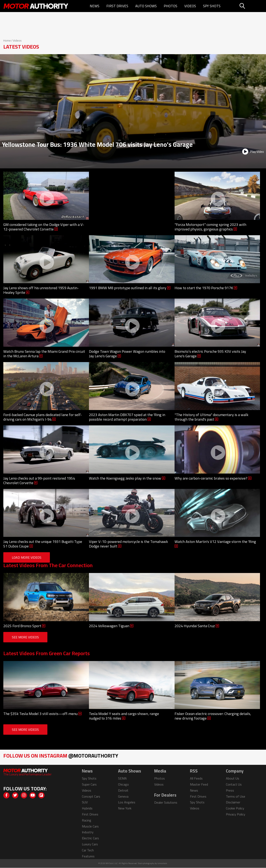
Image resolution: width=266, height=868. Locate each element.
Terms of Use (236, 796)
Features (88, 856)
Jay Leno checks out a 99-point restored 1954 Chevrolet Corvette (39, 481)
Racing (87, 820)
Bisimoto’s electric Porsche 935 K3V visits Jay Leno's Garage (210, 354)
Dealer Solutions (166, 802)
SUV (85, 802)
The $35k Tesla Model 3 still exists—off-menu (42, 714)
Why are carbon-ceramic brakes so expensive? (213, 478)
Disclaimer (233, 802)
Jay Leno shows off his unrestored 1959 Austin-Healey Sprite (41, 290)
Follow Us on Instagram (61, 756)
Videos (190, 6)
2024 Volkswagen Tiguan (111, 626)
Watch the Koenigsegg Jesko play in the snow (127, 478)
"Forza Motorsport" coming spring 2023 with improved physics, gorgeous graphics (210, 227)
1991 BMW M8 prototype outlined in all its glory (130, 288)
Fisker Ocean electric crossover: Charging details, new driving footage (213, 716)
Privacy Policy (236, 814)
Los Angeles (127, 802)
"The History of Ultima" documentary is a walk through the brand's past (211, 417)
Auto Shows (146, 6)
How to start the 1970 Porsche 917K (206, 288)
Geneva (123, 796)
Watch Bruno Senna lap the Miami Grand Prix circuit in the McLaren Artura (44, 354)
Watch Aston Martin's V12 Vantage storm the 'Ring (215, 543)
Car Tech (88, 850)
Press (230, 790)
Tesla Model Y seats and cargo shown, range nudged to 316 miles (124, 716)
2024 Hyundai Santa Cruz (197, 626)
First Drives (117, 6)
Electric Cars (90, 838)
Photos (171, 6)
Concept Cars (91, 796)
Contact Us (234, 784)
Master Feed (199, 784)
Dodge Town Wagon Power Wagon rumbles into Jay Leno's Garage (127, 354)
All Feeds (196, 778)
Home (7, 40)
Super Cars (89, 784)
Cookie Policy (235, 808)
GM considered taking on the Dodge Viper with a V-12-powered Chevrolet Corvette (44, 227)
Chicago (123, 784)
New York (125, 808)
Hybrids (87, 808)
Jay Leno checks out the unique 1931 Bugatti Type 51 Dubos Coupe (43, 544)
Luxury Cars (90, 844)
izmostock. (162, 863)
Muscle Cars (90, 826)
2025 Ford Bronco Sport (24, 626)
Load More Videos (27, 557)
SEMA (122, 778)
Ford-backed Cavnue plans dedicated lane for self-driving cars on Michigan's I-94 (43, 417)
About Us (233, 778)
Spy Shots (212, 6)
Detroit (123, 790)
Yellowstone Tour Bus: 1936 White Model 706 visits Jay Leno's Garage (97, 143)
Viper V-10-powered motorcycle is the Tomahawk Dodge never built (128, 544)
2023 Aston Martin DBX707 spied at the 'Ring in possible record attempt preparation (127, 417)
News (95, 6)
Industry (88, 832)
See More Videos (25, 637)
